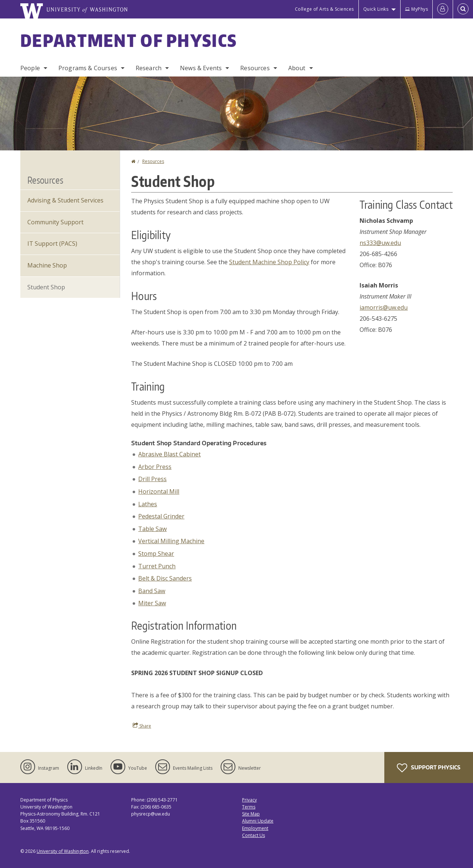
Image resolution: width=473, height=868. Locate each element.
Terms (249, 807)
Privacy (249, 800)
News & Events (201, 68)
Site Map (251, 814)
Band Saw (152, 591)
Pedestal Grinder (161, 516)
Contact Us (253, 835)
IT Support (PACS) (52, 244)
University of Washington (63, 851)
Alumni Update (258, 821)
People (30, 68)
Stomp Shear (156, 554)
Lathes (148, 504)
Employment (255, 828)
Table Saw (152, 529)
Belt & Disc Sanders (165, 578)
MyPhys (416, 9)
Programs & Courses (88, 68)
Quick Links (376, 9)
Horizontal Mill (159, 491)
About (297, 68)
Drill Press (152, 479)
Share (142, 726)
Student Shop (46, 287)
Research (149, 68)
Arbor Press (155, 467)
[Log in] (443, 9)
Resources (255, 68)
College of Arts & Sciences (324, 9)
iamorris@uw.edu (384, 307)
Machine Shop (47, 265)
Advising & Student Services (65, 200)
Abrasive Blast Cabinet (169, 454)
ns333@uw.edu (380, 243)
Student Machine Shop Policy (269, 262)
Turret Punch (157, 566)
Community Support (55, 222)
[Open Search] (463, 9)
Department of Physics (129, 40)
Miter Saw (152, 603)
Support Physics (429, 768)
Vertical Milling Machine (171, 541)
